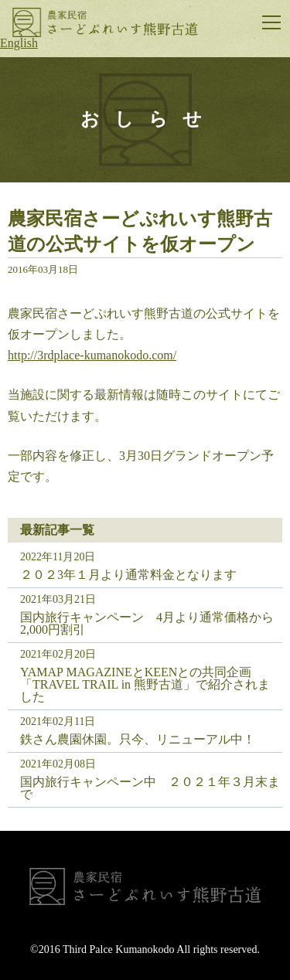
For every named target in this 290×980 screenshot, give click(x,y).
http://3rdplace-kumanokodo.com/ (92, 355)
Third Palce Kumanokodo (119, 949)
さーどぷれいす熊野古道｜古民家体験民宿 (105, 22)
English (19, 43)
